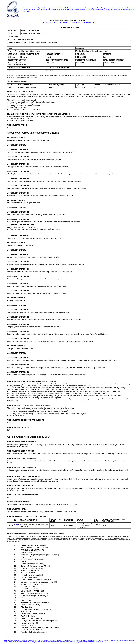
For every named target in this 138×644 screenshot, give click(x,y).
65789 (16, 525)
